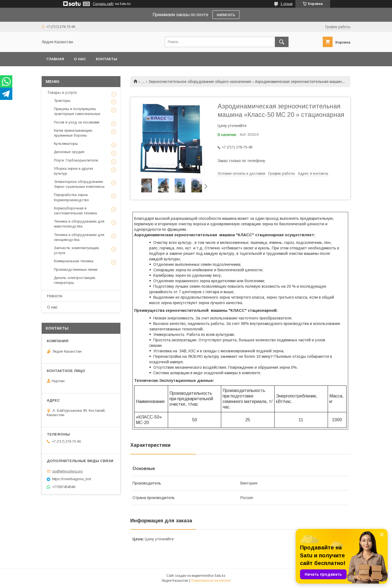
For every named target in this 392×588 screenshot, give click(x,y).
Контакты (106, 59)
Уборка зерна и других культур (74, 171)
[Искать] (282, 42)
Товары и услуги (62, 93)
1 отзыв (287, 4)
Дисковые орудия (69, 152)
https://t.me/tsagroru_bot (71, 479)
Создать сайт (103, 4)
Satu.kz (220, 576)
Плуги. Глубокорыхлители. (76, 160)
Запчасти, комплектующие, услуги (77, 250)
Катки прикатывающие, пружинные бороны (73, 133)
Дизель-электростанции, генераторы (75, 280)
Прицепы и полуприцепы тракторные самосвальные (77, 111)
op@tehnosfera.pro (67, 471)
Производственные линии (76, 269)
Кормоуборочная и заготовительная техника (75, 211)
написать (226, 15)
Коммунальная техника (74, 261)
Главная (55, 59)
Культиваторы (66, 144)
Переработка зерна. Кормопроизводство (71, 197)
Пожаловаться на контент (211, 581)
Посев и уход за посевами (77, 122)
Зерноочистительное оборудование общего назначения (200, 82)
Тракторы (62, 101)
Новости (55, 296)
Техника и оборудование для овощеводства (79, 237)
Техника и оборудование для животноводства (79, 224)
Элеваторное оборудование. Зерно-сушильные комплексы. (80, 184)
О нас (80, 59)
